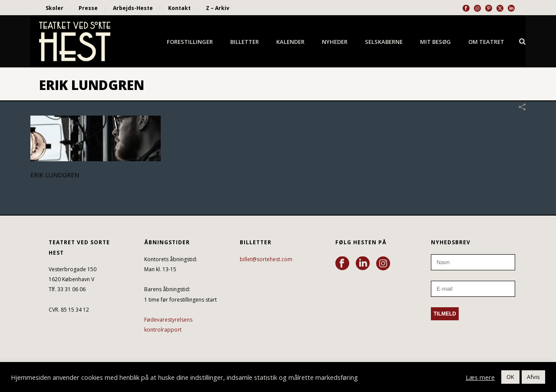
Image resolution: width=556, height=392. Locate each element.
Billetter (245, 42)
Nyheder (335, 42)
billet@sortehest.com (266, 259)
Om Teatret (486, 42)
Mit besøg (435, 42)
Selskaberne (384, 42)
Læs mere (480, 377)
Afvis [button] (533, 377)
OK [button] (510, 377)
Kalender (290, 42)
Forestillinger (190, 42)
